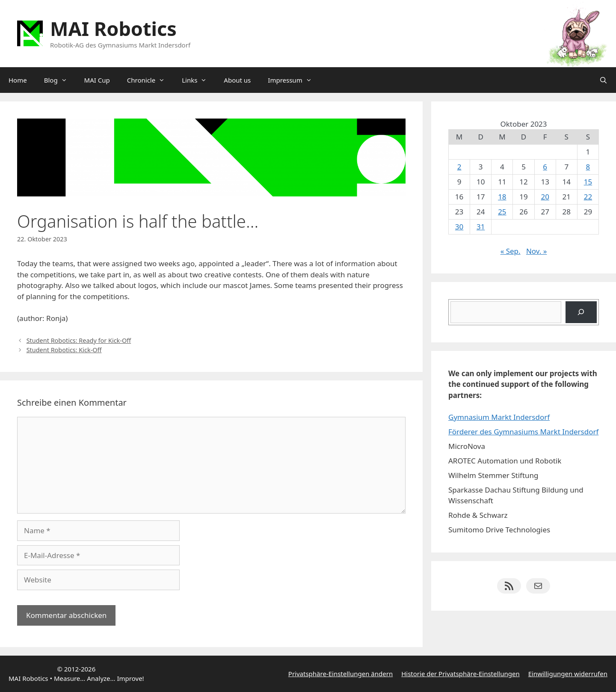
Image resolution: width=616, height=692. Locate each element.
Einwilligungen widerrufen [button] (568, 674)
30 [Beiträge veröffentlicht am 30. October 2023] (459, 227)
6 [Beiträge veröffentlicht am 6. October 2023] (545, 167)
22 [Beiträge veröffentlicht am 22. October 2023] (588, 197)
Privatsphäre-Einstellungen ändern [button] (341, 674)
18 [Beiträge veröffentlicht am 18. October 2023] (502, 197)
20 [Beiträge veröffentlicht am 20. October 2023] (545, 197)
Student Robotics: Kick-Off (64, 350)
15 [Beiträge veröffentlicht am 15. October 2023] (588, 182)
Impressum (294, 80)
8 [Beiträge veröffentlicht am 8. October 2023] (588, 167)
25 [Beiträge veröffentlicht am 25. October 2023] (502, 212)
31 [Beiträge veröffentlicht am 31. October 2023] (481, 227)
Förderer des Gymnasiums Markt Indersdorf (523, 432)
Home (18, 80)
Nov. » (536, 251)
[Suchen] (581, 312)
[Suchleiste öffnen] (603, 80)
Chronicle (150, 80)
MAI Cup (97, 80)
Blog (60, 80)
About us (237, 80)
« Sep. (511, 251)
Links (198, 80)
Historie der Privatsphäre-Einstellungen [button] (461, 674)
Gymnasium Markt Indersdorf (499, 417)
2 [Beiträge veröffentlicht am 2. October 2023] (459, 167)
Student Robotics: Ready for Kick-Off (79, 340)
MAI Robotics (113, 28)
